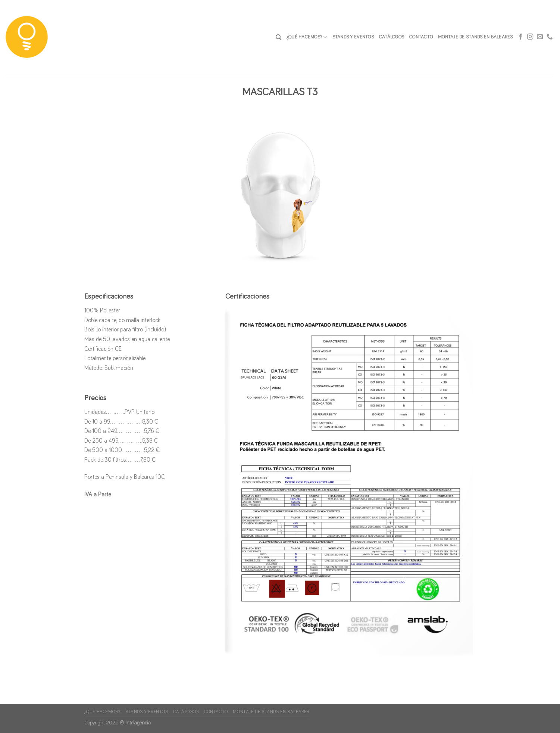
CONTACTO (421, 37)
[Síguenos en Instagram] (530, 37)
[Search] (279, 37)
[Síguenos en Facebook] (520, 37)
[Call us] (550, 37)
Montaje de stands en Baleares (475, 37)
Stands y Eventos (353, 37)
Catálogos (392, 37)
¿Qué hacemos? (307, 37)
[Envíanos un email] (540, 37)
